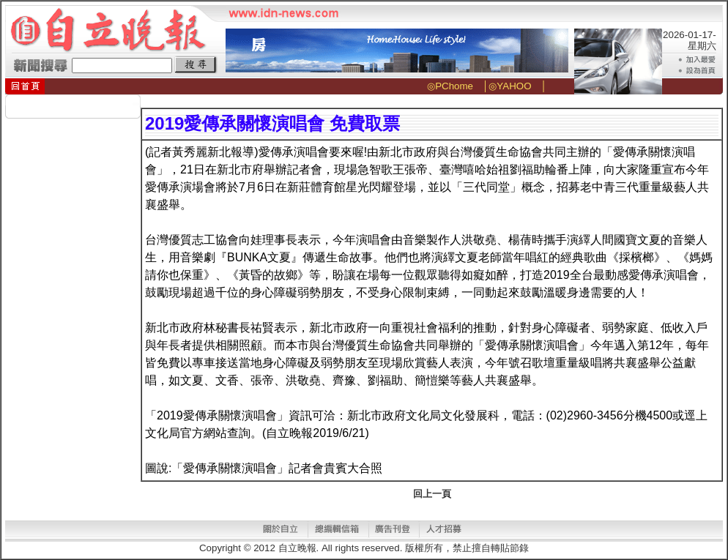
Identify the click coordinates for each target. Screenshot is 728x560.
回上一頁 (432, 494)
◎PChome (450, 86)
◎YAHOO (510, 86)
